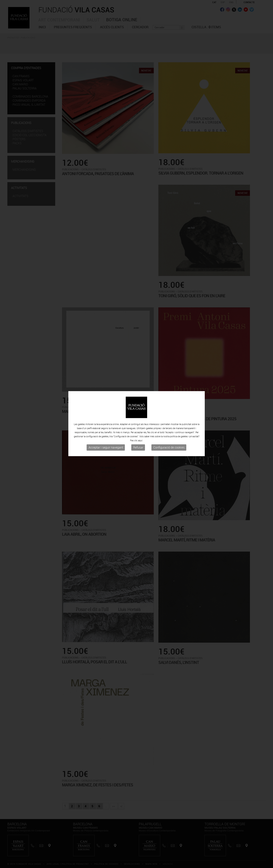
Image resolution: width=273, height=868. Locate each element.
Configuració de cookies (169, 419)
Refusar (138, 419)
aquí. (140, 412)
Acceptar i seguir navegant (106, 419)
